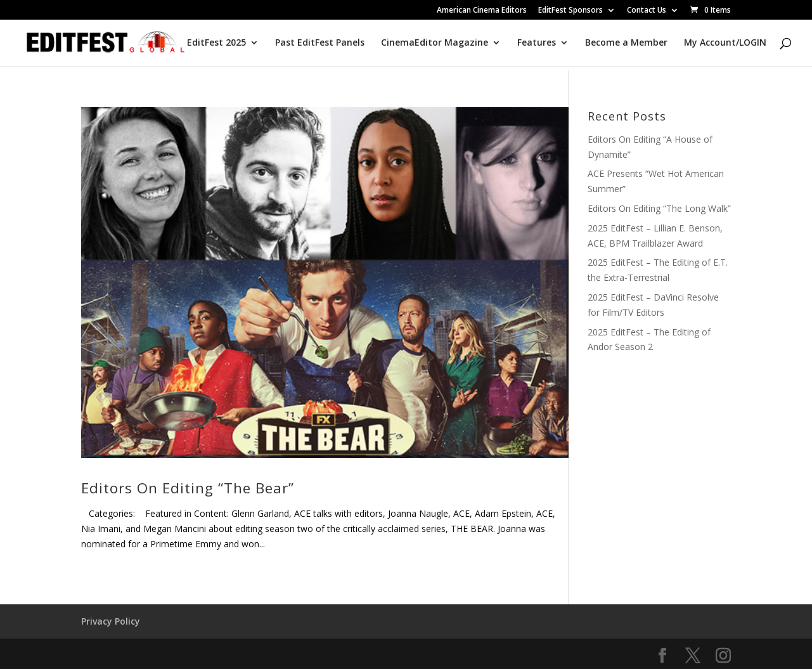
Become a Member (626, 43)
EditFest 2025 (216, 43)
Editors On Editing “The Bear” (188, 488)
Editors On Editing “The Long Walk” (659, 208)
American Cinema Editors (482, 11)
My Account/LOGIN (725, 43)
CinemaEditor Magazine (435, 43)
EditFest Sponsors (570, 11)
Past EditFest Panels (320, 43)
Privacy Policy (111, 621)
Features (537, 43)
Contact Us (647, 11)
